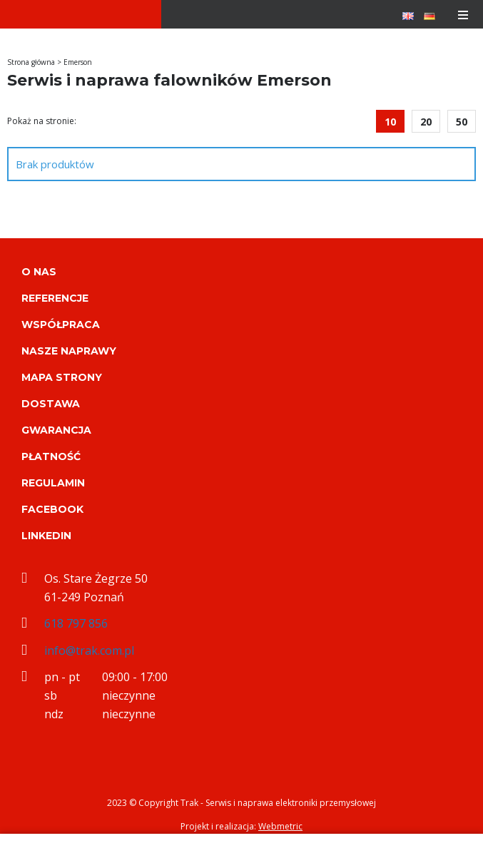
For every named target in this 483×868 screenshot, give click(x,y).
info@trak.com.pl (89, 650)
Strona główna (31, 62)
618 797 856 (76, 623)
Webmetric (280, 826)
